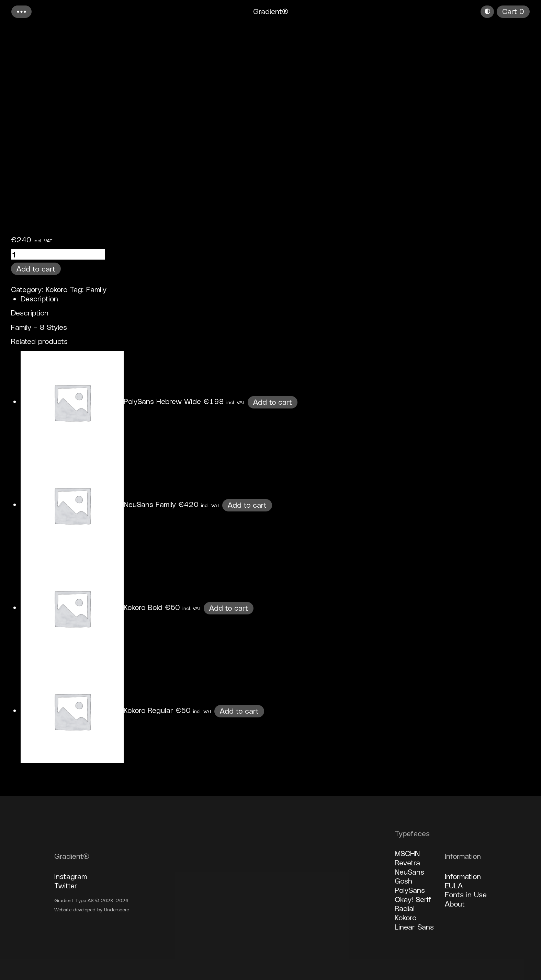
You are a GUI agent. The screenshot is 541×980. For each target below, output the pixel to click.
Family (96, 289)
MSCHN (407, 853)
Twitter (66, 885)
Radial (405, 908)
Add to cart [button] (273, 402)
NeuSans (409, 872)
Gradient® (271, 11)
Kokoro (57, 289)
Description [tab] (39, 298)
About (455, 903)
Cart (513, 11)
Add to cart (36, 268)
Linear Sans (414, 926)
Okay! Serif (413, 899)
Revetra (407, 862)
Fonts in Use (466, 894)
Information (463, 876)
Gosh (403, 880)
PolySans (410, 890)
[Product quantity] (58, 255)
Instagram (71, 876)
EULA (454, 885)
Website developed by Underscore (92, 909)
